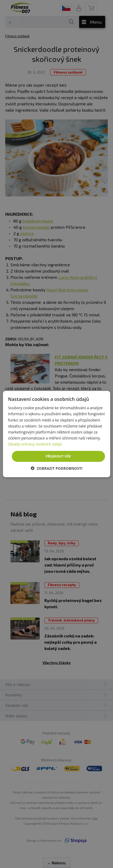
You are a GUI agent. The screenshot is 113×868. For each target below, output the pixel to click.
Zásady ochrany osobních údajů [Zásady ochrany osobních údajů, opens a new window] (35, 444)
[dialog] (56, 434)
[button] (56, 468)
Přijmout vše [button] (58, 456)
